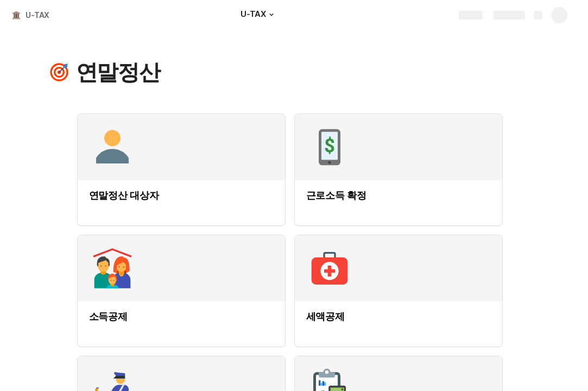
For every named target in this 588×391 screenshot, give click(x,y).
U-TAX (37, 15)
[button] (271, 15)
